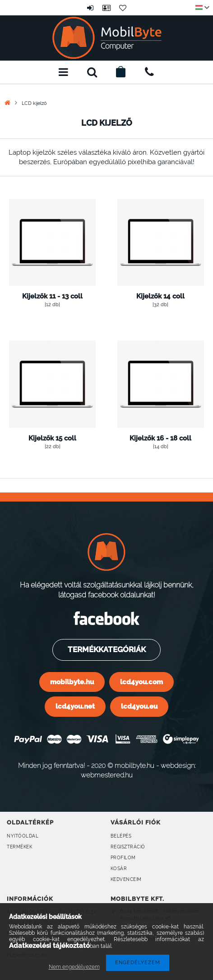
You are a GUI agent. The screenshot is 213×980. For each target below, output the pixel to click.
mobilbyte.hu (72, 682)
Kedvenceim (126, 879)
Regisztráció (128, 847)
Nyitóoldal (23, 836)
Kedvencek (123, 8)
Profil (106, 8)
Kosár (119, 869)
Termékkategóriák (106, 649)
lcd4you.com (141, 682)
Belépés (90, 8)
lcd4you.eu (139, 706)
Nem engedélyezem (74, 967)
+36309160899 (149, 72)
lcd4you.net (75, 706)
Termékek (19, 847)
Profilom (123, 858)
